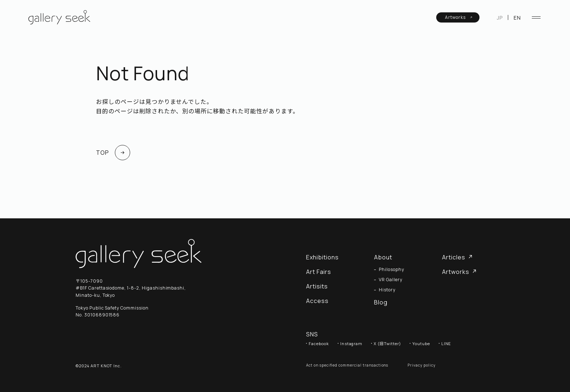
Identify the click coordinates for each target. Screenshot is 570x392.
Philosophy (392, 270)
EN (517, 18)
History (387, 290)
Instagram (352, 343)
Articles (457, 257)
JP (500, 18)
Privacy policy (421, 365)
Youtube (421, 343)
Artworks (459, 17)
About (383, 257)
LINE (446, 343)
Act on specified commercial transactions (347, 365)
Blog (381, 302)
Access (317, 301)
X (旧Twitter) (387, 343)
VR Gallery (391, 280)
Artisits (317, 286)
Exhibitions (322, 257)
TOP (113, 153)
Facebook (319, 343)
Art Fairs (319, 272)
